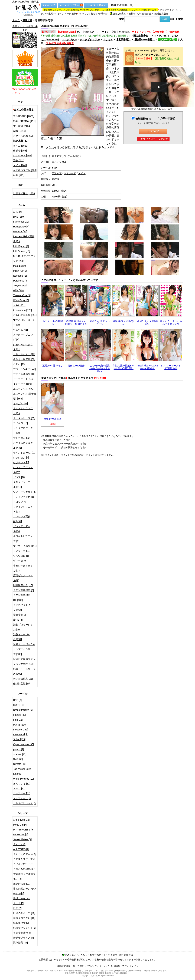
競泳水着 (27, 20)
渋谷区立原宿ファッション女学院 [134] (24, 661)
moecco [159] (21, 730)
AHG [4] (18, 212)
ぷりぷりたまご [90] (24, 354)
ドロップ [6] (20, 502)
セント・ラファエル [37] (23, 470)
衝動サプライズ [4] (23, 938)
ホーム (16, 20)
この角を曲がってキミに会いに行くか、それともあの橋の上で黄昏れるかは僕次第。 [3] (24, 869)
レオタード (70, 173)
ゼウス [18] (19, 477)
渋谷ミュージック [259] (22, 637)
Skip (54, 168)
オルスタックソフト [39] (23, 411)
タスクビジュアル (90, 39)
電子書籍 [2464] (22, 126)
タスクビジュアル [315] (22, 485)
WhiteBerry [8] (21, 300)
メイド (82, 173)
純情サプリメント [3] (25, 928)
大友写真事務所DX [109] (22, 598)
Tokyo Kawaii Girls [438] (20, 288)
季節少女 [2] (20, 615)
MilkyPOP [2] (20, 271)
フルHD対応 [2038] (24, 116)
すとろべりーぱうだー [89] (24, 322)
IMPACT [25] (20, 231)
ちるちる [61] (20, 330)
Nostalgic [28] (21, 276)
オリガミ (108, 39)
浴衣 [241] (19, 160)
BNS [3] (17, 700)
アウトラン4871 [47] (24, 369)
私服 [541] (19, 175)
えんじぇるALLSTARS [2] (21, 847)
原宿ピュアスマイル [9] (23, 578)
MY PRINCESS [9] (23, 830)
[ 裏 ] (61, 139)
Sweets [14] (20, 764)
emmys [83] (19, 715)
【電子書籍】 (123, 39)
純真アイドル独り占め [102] (24, 671)
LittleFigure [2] (21, 246)
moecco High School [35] (20, 737)
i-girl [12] (18, 720)
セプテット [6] (21, 462)
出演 (45, 156)
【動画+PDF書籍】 (144, 39)
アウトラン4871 (160, 36)
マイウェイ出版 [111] (25, 546)
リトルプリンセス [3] (25, 803)
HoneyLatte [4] (21, 227)
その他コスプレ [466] (25, 170)
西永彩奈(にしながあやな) (66, 156)
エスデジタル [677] (24, 389)
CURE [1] (18, 705)
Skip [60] (18, 759)
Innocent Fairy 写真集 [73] (24, 239)
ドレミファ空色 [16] (24, 497)
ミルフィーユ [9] (22, 798)
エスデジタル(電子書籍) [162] (25, 396)
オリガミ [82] (20, 403)
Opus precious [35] (24, 744)
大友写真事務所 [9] (23, 590)
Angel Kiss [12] (21, 820)
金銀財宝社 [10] (22, 684)
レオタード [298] (22, 155)
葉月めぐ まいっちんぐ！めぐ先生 (171, 322)
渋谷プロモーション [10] (23, 627)
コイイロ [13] (20, 423)
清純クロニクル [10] (24, 918)
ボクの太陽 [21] (22, 884)
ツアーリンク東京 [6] (25, 492)
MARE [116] (20, 725)
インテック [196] (22, 384)
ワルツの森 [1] (21, 556)
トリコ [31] (19, 789)
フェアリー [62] (22, 793)
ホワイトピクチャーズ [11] (24, 539)
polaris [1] (19, 749)
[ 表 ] (52, 139)
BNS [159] (19, 217)
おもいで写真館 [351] (25, 315)
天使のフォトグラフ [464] (23, 607)
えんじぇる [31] (22, 784)
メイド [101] (20, 165)
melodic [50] (20, 266)
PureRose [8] (20, 281)
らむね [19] (19, 364)
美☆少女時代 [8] (22, 933)
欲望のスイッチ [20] (24, 913)
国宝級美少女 (141, 36)
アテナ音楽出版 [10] (24, 374)
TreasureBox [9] (22, 295)
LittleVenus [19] (22, 251)
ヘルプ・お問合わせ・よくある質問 (99, 955)
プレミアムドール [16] (22, 529)
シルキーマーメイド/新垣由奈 (171, 367)
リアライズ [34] (22, 551)
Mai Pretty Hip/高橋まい (147, 322)
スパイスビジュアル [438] (23, 445)
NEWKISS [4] (21, 835)
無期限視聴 (143, 119)
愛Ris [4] (18, 620)
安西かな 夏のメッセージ (100, 322)
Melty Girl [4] (20, 825)
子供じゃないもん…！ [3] (22, 901)
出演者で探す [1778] (24, 193)
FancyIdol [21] (21, 222)
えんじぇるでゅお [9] (25, 854)
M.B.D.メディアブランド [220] (24, 259)
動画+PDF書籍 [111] (24, 121)
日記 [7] (17, 908)
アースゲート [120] (24, 379)
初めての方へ (118, 14)
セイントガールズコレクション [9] (24, 455)
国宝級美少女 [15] (23, 585)
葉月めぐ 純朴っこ (53, 366)
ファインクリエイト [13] (23, 509)
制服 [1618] (19, 131)
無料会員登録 (161, 14)
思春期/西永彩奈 (53, 419)
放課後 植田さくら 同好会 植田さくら (76, 322)
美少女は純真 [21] (23, 679)
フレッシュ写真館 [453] (22, 519)
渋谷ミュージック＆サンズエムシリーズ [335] (24, 649)
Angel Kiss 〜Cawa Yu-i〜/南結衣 (147, 367)
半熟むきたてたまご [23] (23, 568)
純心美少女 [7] (21, 923)
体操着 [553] (20, 151)
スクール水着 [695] (24, 136)
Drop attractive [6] (23, 710)
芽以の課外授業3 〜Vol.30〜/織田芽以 (123, 367)
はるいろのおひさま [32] (23, 347)
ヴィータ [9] (20, 561)
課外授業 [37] (20, 943)
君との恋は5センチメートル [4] (25, 891)
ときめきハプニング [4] (23, 337)
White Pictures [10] (24, 779)
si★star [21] (20, 754)
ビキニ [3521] (21, 146)
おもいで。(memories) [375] (22, 308)
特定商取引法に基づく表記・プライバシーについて (83, 966)
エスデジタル (69, 39)
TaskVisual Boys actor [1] (22, 771)
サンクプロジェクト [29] (23, 431)
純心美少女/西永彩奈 (123, 322)
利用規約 (116, 966)
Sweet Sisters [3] (22, 839)
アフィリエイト (130, 966)
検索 (121, 19)
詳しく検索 (177, 19)
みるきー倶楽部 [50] (24, 359)
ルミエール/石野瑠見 (53, 322)
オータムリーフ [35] (24, 418)
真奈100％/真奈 (76, 366)
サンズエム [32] (22, 438)
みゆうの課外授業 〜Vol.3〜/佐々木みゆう (100, 368)
